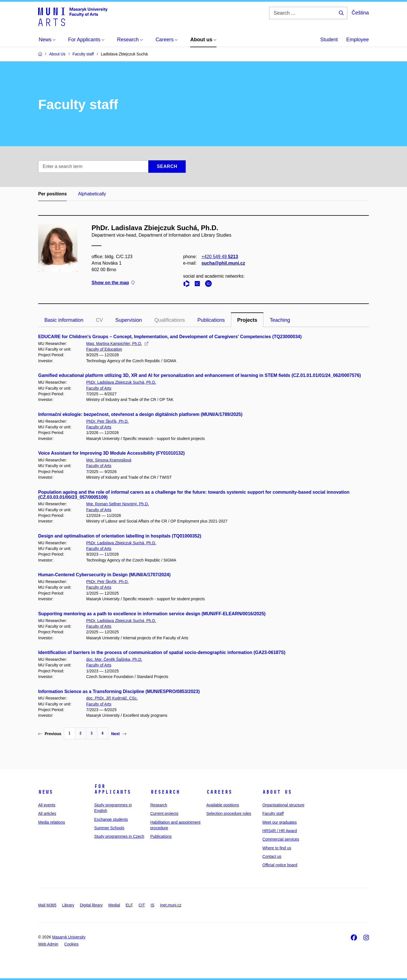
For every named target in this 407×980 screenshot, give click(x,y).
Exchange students (111, 819)
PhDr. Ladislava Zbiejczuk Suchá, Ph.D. (121, 382)
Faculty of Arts (99, 388)
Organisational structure (283, 805)
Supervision (129, 320)
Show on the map (113, 283)
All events (47, 805)
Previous (50, 734)
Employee (358, 40)
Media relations (52, 822)
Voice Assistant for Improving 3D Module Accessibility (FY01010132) (112, 453)
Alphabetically (92, 194)
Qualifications (170, 320)
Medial (114, 905)
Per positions (52, 194)
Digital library (91, 905)
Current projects (164, 813)
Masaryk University (69, 937)
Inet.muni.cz (171, 905)
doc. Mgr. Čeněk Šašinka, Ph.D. (114, 659)
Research (165, 792)
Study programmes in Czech (119, 836)
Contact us (272, 856)
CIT (142, 905)
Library (68, 905)
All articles (47, 813)
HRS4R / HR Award (280, 831)
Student (329, 40)
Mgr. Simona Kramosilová (109, 460)
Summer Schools (109, 828)
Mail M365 (47, 905)
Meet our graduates (279, 822)
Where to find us (277, 848)
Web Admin (48, 944)
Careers (219, 792)
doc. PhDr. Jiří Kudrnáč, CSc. (112, 698)
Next (119, 734)
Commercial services (281, 839)
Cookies (71, 944)
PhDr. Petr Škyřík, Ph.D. (107, 421)
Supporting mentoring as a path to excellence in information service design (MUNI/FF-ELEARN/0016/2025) (152, 614)
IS (152, 905)
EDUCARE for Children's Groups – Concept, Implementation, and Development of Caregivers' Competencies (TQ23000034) (170, 337)
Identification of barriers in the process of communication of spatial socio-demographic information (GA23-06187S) (162, 652)
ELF (129, 905)
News (46, 792)
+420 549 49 (220, 257)
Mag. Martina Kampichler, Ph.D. (117, 344)
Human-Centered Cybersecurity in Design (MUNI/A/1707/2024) (104, 575)
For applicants (112, 789)
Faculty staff (273, 813)
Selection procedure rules (229, 813)
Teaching (280, 320)
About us (277, 792)
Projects (247, 320)
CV (99, 320)
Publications (211, 320)
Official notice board (280, 865)
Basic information (64, 320)
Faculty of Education (104, 349)
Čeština (360, 13)
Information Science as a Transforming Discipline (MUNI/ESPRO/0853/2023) (119, 691)
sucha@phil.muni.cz (223, 263)
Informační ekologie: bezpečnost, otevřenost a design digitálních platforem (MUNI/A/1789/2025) (140, 414)
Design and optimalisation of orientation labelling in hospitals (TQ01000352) (120, 536)
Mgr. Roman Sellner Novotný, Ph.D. (118, 504)
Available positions (223, 805)
